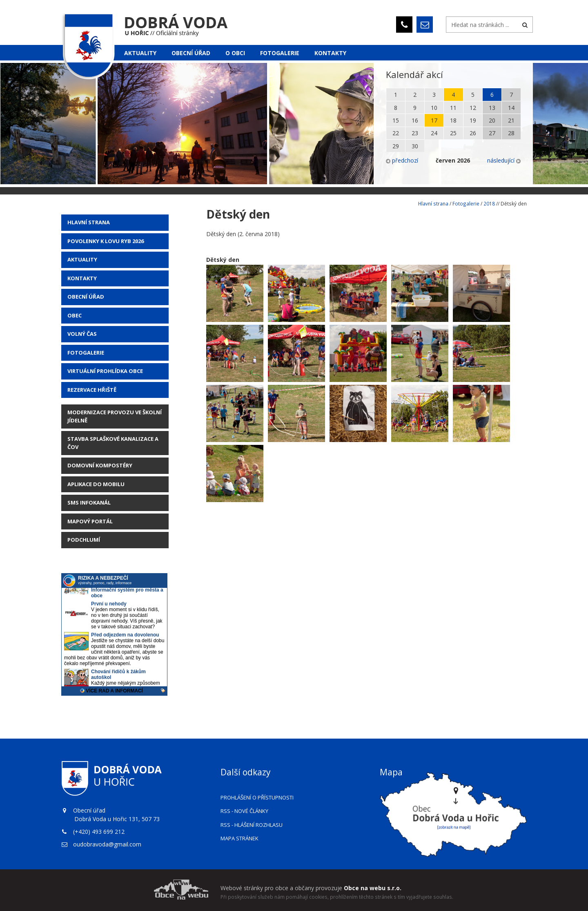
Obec (75, 315)
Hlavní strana (89, 222)
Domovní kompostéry (100, 465)
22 (396, 133)
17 (434, 120)
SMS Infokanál (89, 502)
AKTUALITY (82, 259)
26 (473, 133)
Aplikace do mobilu (96, 484)
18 (453, 120)
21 (511, 120)
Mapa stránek (239, 838)
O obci (235, 53)
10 (434, 108)
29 (396, 146)
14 (511, 108)
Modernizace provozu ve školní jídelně (115, 416)
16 (415, 120)
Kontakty (330, 53)
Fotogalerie (280, 53)
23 (415, 133)
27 (492, 133)
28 (511, 133)
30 (415, 146)
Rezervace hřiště (92, 390)
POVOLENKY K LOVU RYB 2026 (106, 241)
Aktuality (140, 53)
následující (504, 160)
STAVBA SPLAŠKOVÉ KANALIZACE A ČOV (113, 443)
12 (473, 108)
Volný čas (82, 334)
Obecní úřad (191, 53)
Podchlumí (84, 540)
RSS (244, 811)
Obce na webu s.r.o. (373, 888)
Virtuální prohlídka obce (105, 371)
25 (453, 133)
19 (473, 120)
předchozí (402, 160)
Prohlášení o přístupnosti (257, 797)
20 (492, 120)
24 (434, 133)
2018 (489, 203)
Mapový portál (90, 521)
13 (492, 108)
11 (453, 108)
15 (396, 120)
